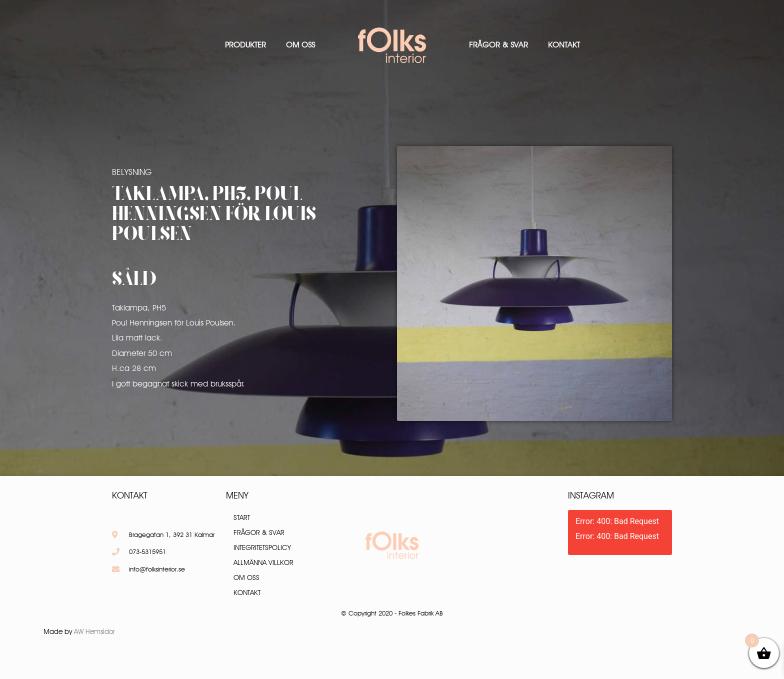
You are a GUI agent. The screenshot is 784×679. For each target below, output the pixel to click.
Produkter (245, 45)
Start (242, 517)
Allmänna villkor (263, 562)
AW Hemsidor (94, 631)
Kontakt (564, 45)
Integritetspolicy (262, 547)
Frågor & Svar (498, 45)
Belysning (132, 172)
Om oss (300, 45)
